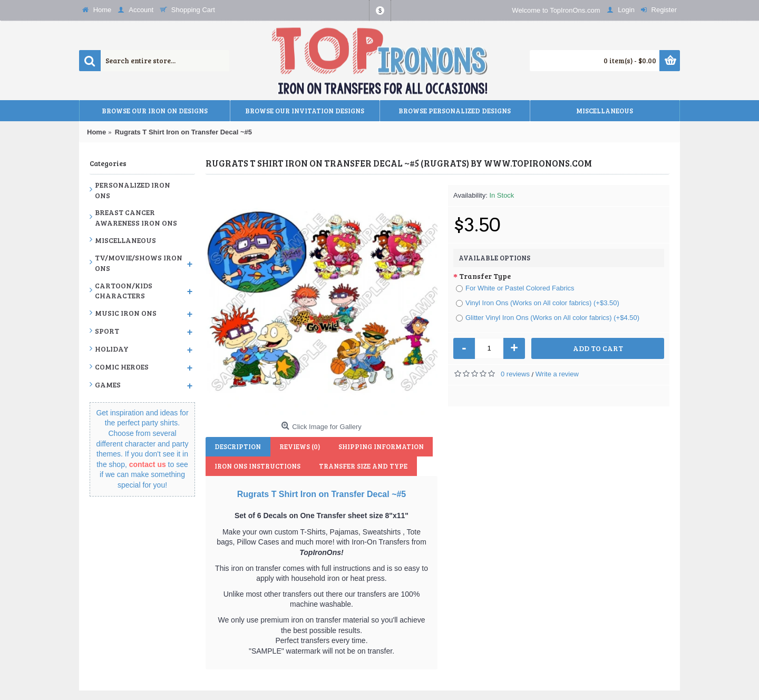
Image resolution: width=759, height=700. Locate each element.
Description (237, 446)
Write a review (557, 374)
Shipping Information (375, 446)
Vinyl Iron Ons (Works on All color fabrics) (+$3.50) (538, 303)
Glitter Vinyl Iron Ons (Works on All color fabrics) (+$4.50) (548, 318)
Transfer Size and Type (359, 466)
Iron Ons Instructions (256, 466)
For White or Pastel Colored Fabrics (515, 288)
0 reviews (515, 374)
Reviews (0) (296, 446)
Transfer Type (485, 276)
